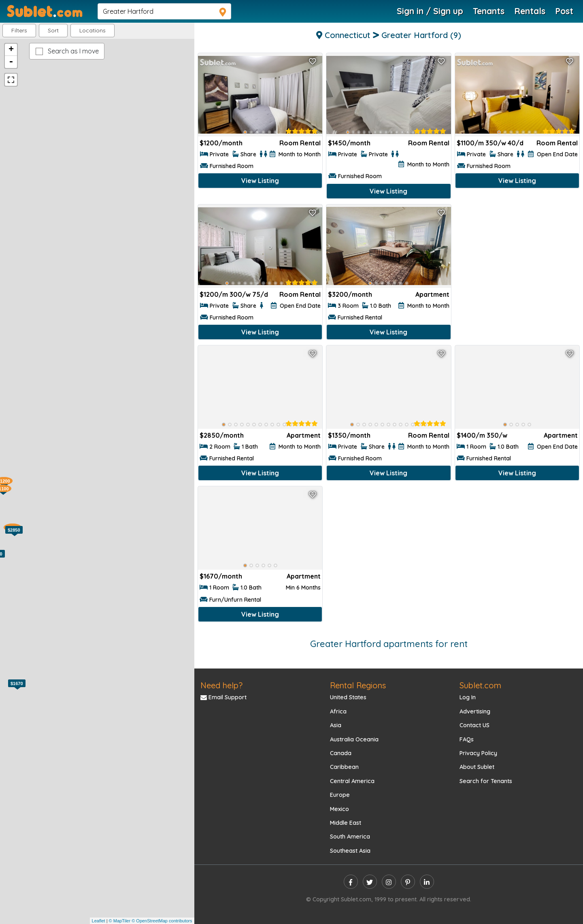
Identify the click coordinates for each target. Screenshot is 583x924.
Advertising (475, 711)
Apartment (432, 294)
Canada (341, 753)
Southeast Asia (350, 851)
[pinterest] (408, 882)
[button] (93, 31)
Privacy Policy (478, 753)
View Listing (260, 181)
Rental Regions (358, 685)
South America (350, 837)
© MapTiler (120, 921)
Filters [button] (19, 30)
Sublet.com (480, 685)
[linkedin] (427, 882)
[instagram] (389, 882)
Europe (340, 795)
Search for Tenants (486, 781)
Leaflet (99, 921)
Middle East (346, 823)
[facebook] (351, 882)
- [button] (11, 62)
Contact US (474, 725)
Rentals (530, 11)
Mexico (339, 809)
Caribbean (344, 767)
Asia (336, 725)
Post (564, 11)
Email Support (223, 697)
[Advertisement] (517, 261)
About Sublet (477, 767)
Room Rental (300, 143)
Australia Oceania (354, 739)
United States (348, 697)
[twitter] (370, 882)
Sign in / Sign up (430, 11)
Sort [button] (53, 30)
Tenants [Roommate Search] (489, 11)
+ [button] (11, 50)
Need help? (221, 685)
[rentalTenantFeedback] (302, 131)
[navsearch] (164, 11)
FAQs (467, 739)
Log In (468, 697)
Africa (338, 711)
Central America (352, 781)
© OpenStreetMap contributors (162, 921)
